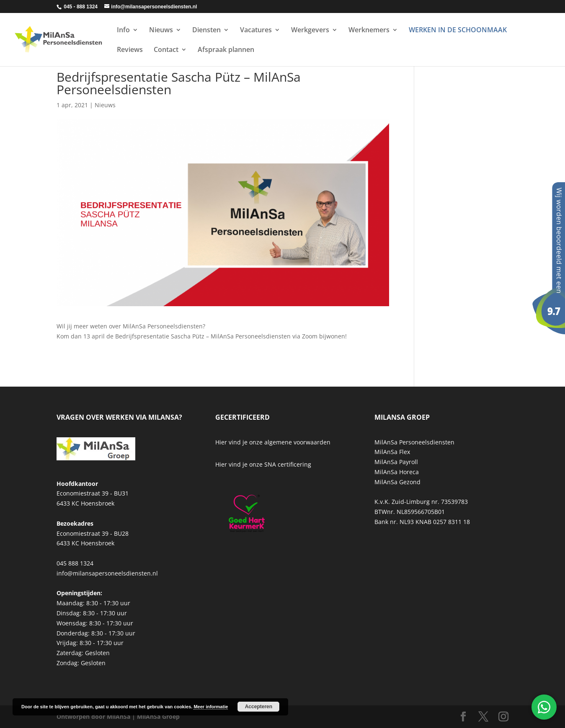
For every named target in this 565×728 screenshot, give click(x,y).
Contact (166, 50)
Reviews (130, 50)
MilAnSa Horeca (397, 472)
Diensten (206, 31)
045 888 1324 (75, 563)
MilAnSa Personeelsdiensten (414, 442)
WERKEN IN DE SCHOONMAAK (458, 31)
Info (123, 31)
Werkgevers (310, 31)
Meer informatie (211, 707)
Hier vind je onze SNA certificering (263, 464)
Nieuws (161, 31)
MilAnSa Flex (392, 452)
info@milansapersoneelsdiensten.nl (107, 573)
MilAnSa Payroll (396, 462)
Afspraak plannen (226, 50)
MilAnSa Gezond (397, 482)
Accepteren (259, 707)
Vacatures (256, 31)
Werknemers (369, 31)
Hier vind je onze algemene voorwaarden (273, 442)
